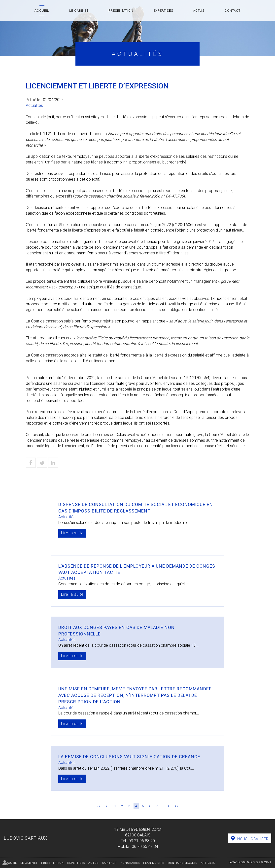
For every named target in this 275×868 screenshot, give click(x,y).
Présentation (121, 11)
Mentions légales (182, 863)
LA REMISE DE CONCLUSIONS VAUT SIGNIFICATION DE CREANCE (129, 757)
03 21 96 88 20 (142, 841)
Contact (233, 11)
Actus (199, 11)
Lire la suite (72, 533)
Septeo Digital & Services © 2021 (250, 862)
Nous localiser (253, 839)
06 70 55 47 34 (145, 847)
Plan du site (154, 863)
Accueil (42, 11)
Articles (208, 863)
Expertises (163, 11)
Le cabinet (79, 11)
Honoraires (130, 863)
